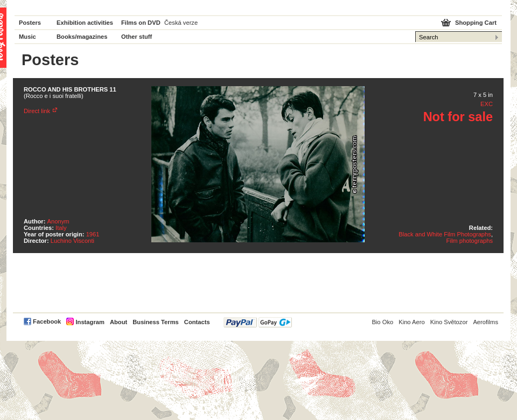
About (118, 322)
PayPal (258, 322)
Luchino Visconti (72, 241)
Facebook (47, 321)
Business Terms (156, 322)
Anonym (58, 221)
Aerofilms (485, 322)
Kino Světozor (449, 322)
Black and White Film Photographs (445, 234)
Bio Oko (382, 322)
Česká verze (181, 23)
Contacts (197, 322)
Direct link (37, 111)
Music (27, 37)
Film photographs (470, 241)
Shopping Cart (476, 23)
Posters (30, 23)
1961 (93, 234)
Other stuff (137, 37)
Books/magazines (82, 37)
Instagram (90, 322)
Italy (61, 228)
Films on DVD (141, 23)
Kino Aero (412, 322)
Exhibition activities (85, 23)
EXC (487, 104)
